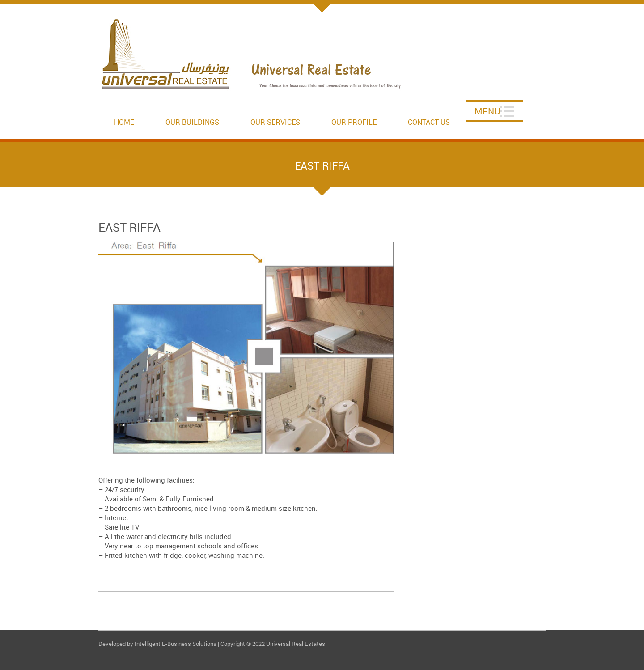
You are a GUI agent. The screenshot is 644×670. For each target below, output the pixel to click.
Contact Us (429, 122)
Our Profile (354, 122)
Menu (487, 111)
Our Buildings (192, 122)
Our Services (275, 122)
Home (124, 122)
